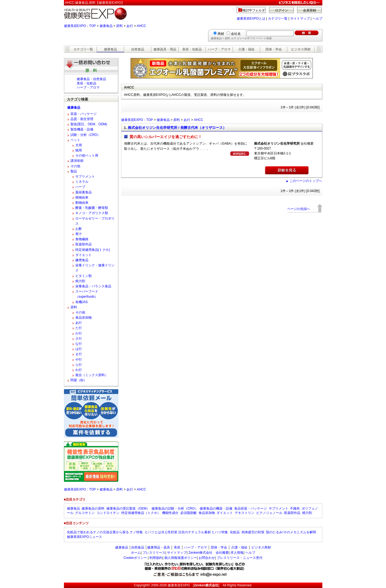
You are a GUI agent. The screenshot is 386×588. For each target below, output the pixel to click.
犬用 (79, 145)
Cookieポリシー (135, 558)
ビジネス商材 (301, 49)
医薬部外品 (84, 244)
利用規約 (156, 558)
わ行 (79, 370)
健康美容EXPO (179, 585)
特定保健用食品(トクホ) (93, 250)
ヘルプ (317, 19)
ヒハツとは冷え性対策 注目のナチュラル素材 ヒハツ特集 (186, 532)
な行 (79, 344)
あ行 (130, 26)
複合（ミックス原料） (92, 375)
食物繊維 (82, 239)
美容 (177, 547)
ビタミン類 (84, 276)
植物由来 (82, 197)
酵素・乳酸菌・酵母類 (92, 208)
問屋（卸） (79, 380)
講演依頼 (77, 161)
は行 (79, 349)
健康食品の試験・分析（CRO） (175, 508)
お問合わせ (207, 558)
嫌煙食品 (82, 260)
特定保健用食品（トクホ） (141, 513)
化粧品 (235, 532)
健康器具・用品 (165, 49)
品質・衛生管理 (82, 119)
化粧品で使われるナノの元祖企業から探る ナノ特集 (105, 532)
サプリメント (85, 176)
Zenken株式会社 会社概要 (209, 553)
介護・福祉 (246, 49)
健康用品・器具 (159, 547)
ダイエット (84, 255)
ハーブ (80, 187)
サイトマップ (300, 19)
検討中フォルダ (254, 10)
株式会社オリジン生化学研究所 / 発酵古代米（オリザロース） (177, 128)
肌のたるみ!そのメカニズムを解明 (291, 532)
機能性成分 (170, 513)
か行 (79, 333)
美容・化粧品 (192, 49)
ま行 (79, 354)
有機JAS (82, 302)
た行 (79, 328)
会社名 (236, 34)
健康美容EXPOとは (251, 19)
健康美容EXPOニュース (84, 537)
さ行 (79, 339)
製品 (74, 171)
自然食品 (138, 49)
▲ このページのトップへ (304, 181)
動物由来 (82, 203)
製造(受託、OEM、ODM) (89, 124)
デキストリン (245, 513)
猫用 (79, 150)
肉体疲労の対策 (253, 532)
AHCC (141, 26)
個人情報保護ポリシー (181, 558)
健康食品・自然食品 (91, 79)
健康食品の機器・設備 (216, 508)
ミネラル (82, 182)
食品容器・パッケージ (251, 508)
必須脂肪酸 (189, 513)
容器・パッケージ (84, 114)
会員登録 (310, 10)
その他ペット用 (87, 156)
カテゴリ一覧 (278, 19)
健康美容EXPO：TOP (80, 26)
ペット (75, 140)
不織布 (295, 508)
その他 (75, 166)
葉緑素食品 (84, 192)
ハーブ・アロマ (219, 49)
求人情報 (237, 553)
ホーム (136, 553)
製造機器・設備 (82, 129)
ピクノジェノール (269, 513)
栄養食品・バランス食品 (93, 286)
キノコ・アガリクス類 (92, 213)
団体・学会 (274, 49)
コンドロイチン (108, 513)
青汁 (79, 234)
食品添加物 (84, 318)
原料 (119, 26)
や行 (79, 359)
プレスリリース (154, 553)
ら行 (79, 365)
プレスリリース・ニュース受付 (240, 558)
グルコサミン (85, 513)
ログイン (282, 10)
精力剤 (80, 281)
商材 (221, 34)
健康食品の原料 (93, 508)
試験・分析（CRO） (86, 135)
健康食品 (106, 26)
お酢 (79, 229)
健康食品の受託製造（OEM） (128, 508)
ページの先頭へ (299, 209)
